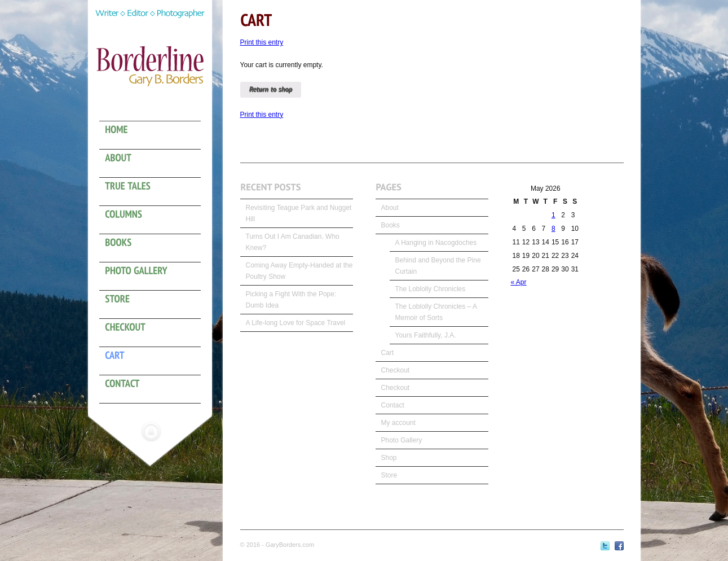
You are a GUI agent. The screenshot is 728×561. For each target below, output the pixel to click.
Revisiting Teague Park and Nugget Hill (299, 213)
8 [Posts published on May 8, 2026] (553, 229)
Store (389, 475)
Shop (389, 458)
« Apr (519, 282)
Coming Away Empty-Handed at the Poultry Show (299, 271)
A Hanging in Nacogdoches (436, 243)
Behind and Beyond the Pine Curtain (438, 266)
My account (398, 423)
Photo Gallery (402, 440)
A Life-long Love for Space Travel (296, 323)
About (390, 208)
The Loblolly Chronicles (431, 289)
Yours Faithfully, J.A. (426, 335)
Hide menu (151, 431)
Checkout (396, 370)
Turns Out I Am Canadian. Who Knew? (293, 242)
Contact (393, 405)
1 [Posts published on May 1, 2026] (553, 215)
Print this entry (262, 42)
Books (391, 225)
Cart (388, 353)
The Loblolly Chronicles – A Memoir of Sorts (436, 312)
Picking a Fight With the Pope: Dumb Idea (291, 300)
